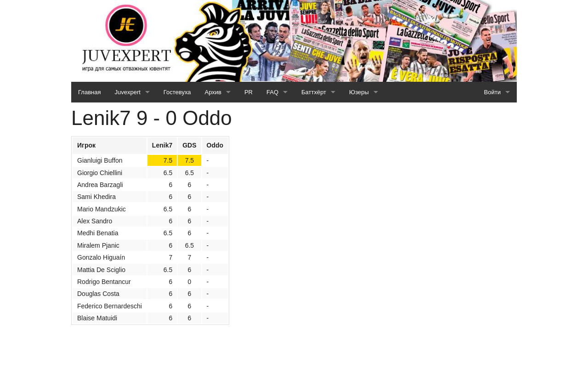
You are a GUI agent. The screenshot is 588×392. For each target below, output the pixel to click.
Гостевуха (177, 92)
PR (249, 92)
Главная (89, 92)
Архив (213, 92)
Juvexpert (127, 92)
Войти (492, 92)
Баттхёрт (314, 92)
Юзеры (359, 92)
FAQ (272, 92)
